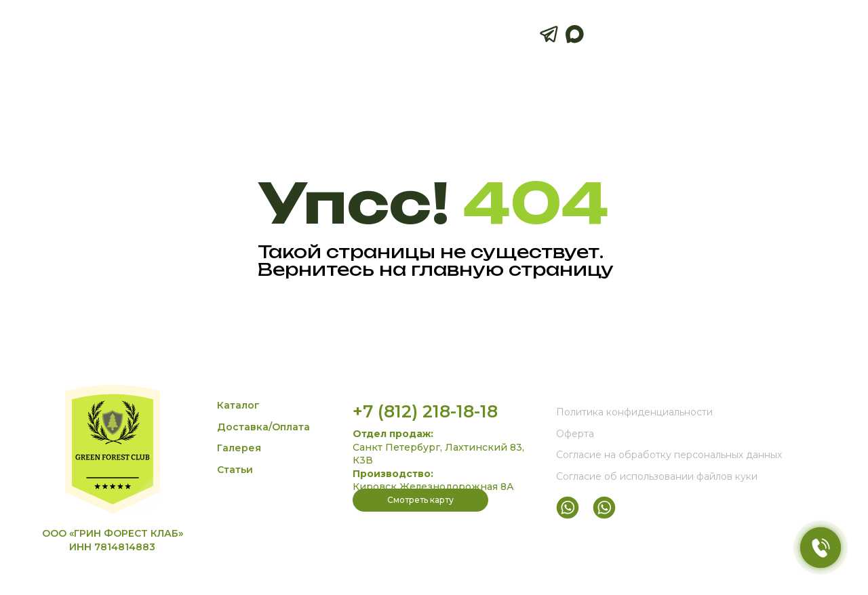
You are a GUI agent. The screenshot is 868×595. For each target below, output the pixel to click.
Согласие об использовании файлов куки (657, 476)
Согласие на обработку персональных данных (669, 455)
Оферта (575, 434)
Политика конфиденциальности (634, 412)
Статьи (235, 470)
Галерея (239, 448)
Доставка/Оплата (263, 427)
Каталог (238, 405)
